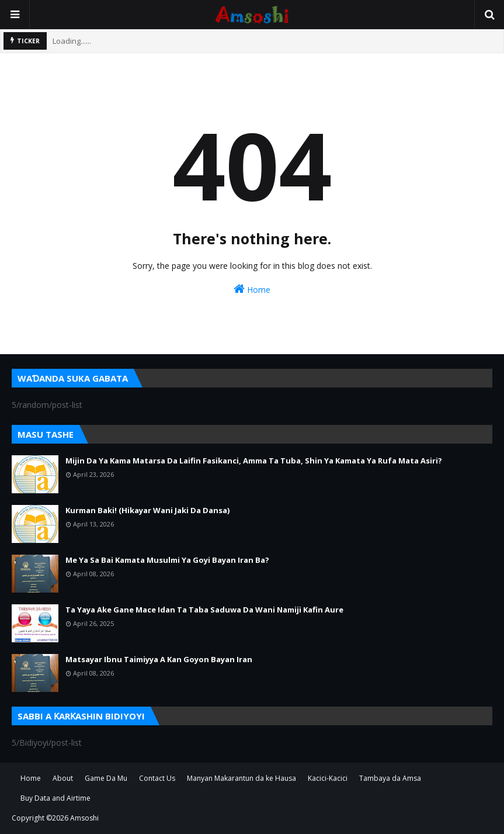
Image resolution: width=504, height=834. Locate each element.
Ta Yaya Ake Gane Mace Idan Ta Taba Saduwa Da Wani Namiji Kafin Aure (204, 610)
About (63, 778)
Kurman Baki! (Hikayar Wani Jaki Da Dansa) (147, 510)
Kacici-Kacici (328, 778)
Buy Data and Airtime (55, 798)
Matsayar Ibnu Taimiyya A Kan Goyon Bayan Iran (159, 659)
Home (252, 289)
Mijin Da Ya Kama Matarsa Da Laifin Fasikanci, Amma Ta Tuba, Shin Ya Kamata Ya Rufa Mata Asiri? (254, 461)
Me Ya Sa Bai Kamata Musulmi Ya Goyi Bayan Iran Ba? (167, 560)
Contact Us (157, 778)
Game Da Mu (106, 778)
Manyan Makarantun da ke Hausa (241, 778)
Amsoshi (84, 818)
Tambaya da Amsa (390, 778)
